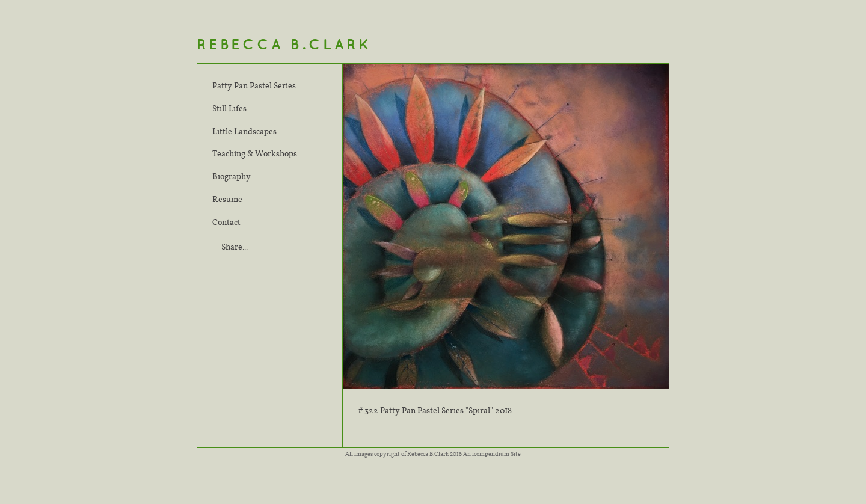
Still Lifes (229, 108)
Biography (232, 176)
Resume (227, 199)
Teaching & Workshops (255, 153)
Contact (226, 222)
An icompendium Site (492, 453)
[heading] (284, 45)
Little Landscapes (244, 131)
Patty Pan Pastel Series (254, 85)
